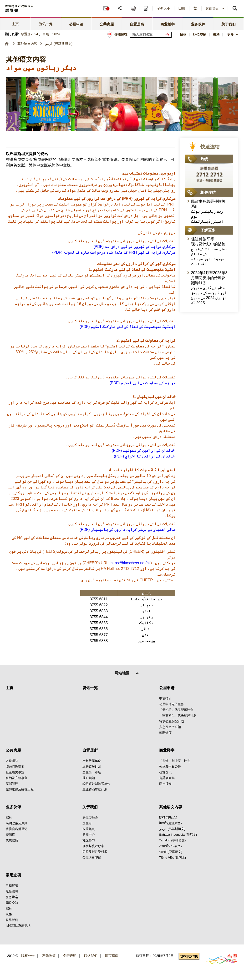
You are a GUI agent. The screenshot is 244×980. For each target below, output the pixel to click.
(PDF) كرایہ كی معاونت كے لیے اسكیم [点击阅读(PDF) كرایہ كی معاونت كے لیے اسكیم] (142, 383)
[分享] (120, 8)
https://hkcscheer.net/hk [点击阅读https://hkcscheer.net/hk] (131, 563)
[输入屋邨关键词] (151, 35)
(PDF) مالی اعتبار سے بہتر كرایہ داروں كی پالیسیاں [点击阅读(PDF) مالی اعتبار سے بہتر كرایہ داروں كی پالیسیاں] (127, 530)
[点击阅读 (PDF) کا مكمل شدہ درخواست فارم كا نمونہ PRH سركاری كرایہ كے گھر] (114, 252)
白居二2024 (51, 34)
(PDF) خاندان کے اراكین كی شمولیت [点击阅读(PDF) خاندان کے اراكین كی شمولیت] (144, 450)
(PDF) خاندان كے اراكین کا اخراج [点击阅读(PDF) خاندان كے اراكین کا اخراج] (145, 456)
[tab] (15, 23)
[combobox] (215, 8)
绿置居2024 (29, 34)
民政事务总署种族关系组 (208, 211)
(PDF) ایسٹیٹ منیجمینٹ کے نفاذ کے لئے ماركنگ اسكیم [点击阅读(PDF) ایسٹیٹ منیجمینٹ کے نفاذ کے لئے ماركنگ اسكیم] (127, 327)
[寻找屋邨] (168, 35)
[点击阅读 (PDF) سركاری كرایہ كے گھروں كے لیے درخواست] (134, 247)
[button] (215, 8)
